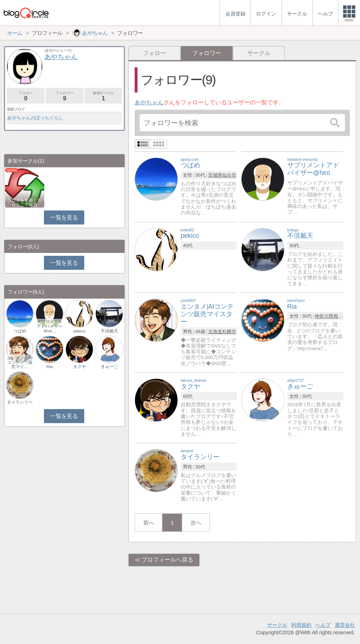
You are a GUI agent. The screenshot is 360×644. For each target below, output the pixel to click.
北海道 (215, 332)
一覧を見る (64, 217)
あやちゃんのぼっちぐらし (35, 118)
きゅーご (109, 367)
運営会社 (345, 625)
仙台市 (229, 175)
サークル (259, 53)
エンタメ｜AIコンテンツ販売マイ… (20, 362)
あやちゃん (149, 102)
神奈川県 (324, 316)
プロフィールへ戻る (167, 560)
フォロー (154, 53)
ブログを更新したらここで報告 (24, 203)
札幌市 (229, 332)
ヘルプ (323, 625)
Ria (49, 367)
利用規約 (301, 625)
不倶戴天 (109, 331)
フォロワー (65, 96)
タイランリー (20, 402)
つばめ (20, 331)
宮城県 (215, 175)
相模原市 (343, 316)
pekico (79, 331)
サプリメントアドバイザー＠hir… (50, 326)
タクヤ (80, 367)
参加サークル (103, 96)
